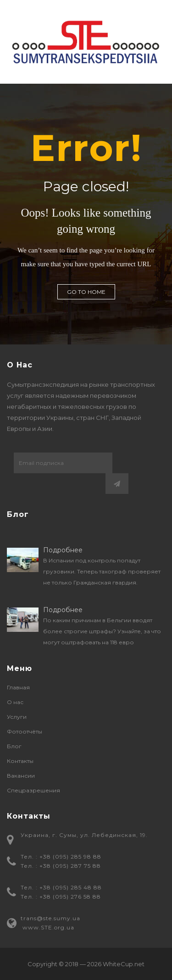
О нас (15, 702)
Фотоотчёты (25, 731)
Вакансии (21, 776)
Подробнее (63, 550)
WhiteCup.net (124, 964)
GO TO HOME (86, 292)
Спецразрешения (33, 790)
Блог (14, 746)
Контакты (20, 761)
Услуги (17, 717)
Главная (18, 687)
